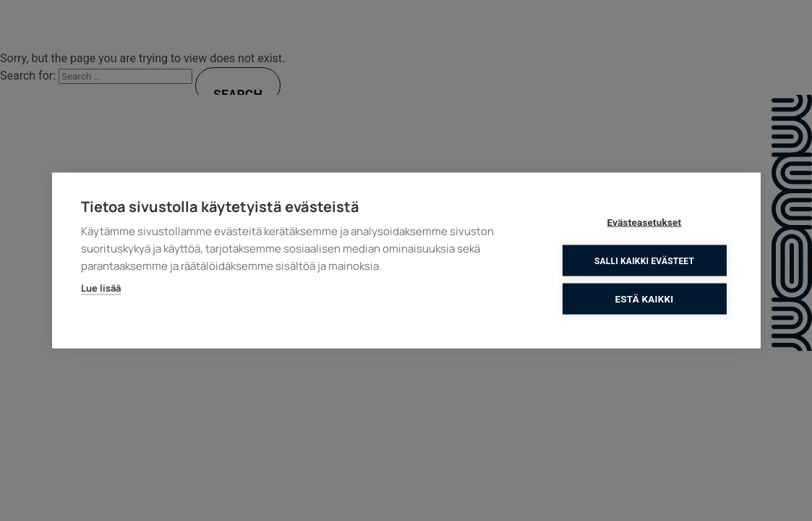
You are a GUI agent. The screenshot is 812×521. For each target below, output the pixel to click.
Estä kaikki (645, 299)
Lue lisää (101, 288)
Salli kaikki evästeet (644, 260)
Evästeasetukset (645, 222)
